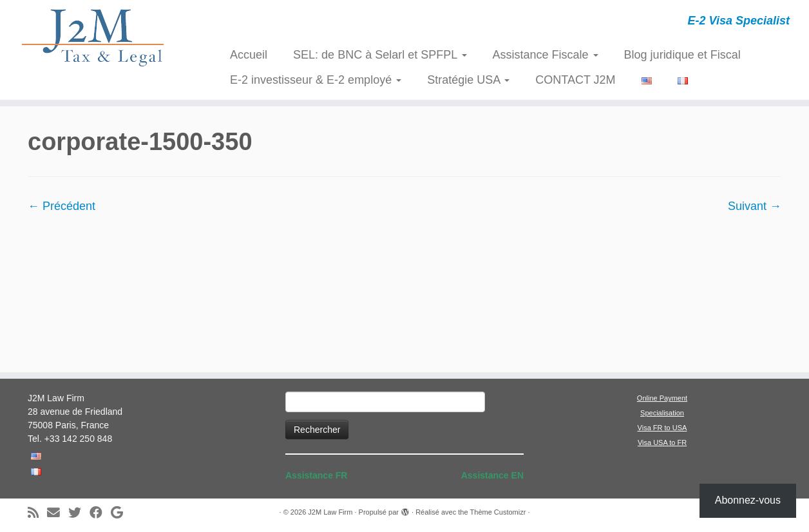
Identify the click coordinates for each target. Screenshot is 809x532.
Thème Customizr (498, 512)
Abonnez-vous (748, 500)
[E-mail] (58, 513)
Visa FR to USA (662, 428)
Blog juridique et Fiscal (682, 55)
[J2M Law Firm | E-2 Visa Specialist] (93, 37)
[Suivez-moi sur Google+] (121, 513)
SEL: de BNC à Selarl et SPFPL (380, 55)
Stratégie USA (468, 80)
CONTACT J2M (575, 80)
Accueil (249, 55)
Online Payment (662, 398)
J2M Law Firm (330, 512)
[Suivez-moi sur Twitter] (79, 513)
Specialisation (662, 413)
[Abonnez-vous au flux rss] (37, 513)
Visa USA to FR (662, 442)
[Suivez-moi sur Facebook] (100, 513)
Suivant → (755, 206)
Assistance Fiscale (546, 55)
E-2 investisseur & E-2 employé (316, 80)
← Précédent (62, 206)
